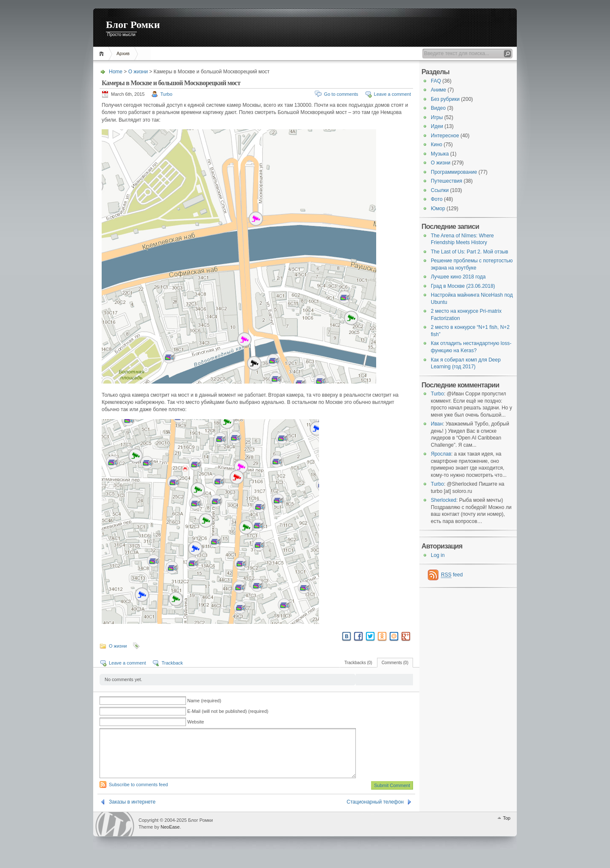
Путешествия (446, 181)
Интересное (445, 136)
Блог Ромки (133, 25)
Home (103, 54)
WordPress (115, 834)
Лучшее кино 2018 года (458, 277)
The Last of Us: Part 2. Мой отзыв (470, 252)
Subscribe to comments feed (138, 795)
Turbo (166, 94)
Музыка (440, 154)
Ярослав (441, 454)
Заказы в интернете (132, 812)
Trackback (172, 663)
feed (452, 575)
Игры (437, 117)
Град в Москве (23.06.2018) (463, 286)
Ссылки (440, 190)
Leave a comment (392, 94)
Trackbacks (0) (358, 663)
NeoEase (170, 837)
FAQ (436, 81)
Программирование (454, 172)
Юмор (438, 209)
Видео (438, 108)
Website (196, 722)
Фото (437, 199)
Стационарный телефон (375, 812)
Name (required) (204, 701)
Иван (437, 424)
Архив (123, 53)
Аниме (438, 90)
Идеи (437, 126)
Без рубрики (445, 99)
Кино (437, 145)
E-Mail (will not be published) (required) (228, 711)
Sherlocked (444, 500)
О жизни (138, 72)
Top (507, 828)
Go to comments (341, 94)
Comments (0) (395, 663)
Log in (438, 555)
